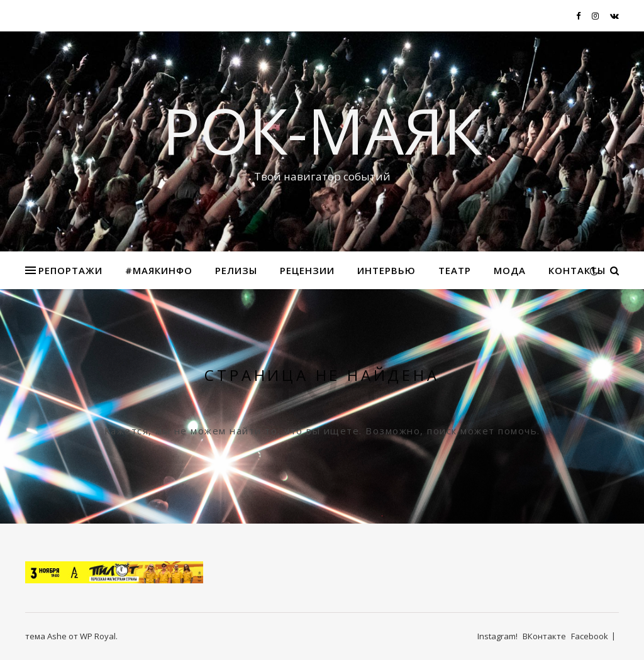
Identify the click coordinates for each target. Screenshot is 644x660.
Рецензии (307, 270)
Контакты (577, 270)
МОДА (510, 270)
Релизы (236, 270)
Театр (455, 270)
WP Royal (98, 636)
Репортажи (70, 270)
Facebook (590, 636)
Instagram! (497, 636)
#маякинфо (159, 270)
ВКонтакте (544, 636)
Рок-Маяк (322, 130)
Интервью (386, 270)
